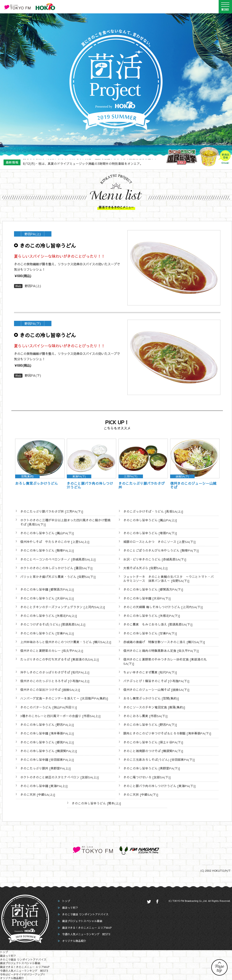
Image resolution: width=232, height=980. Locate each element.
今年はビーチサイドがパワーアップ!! (22, 974)
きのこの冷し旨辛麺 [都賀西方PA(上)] (47, 589)
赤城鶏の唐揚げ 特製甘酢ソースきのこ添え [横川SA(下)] (164, 642)
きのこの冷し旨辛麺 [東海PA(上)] (44, 786)
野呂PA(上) (33, 286)
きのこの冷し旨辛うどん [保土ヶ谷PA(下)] (153, 742)
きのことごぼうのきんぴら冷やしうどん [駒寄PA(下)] (161, 550)
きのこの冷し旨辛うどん (48, 246)
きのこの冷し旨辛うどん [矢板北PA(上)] (49, 616)
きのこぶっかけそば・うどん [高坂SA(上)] (153, 511)
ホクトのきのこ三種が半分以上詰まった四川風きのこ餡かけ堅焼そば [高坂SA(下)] (65, 522)
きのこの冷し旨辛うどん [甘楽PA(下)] (150, 633)
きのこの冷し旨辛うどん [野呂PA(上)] (47, 725)
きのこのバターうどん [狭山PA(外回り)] (49, 707)
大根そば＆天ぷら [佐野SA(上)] (146, 568)
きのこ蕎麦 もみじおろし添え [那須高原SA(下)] (158, 624)
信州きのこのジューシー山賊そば (193, 485)
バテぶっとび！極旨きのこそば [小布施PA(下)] (156, 681)
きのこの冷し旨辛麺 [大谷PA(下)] (147, 598)
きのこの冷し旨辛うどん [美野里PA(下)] (152, 768)
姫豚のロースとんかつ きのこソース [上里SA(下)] (160, 542)
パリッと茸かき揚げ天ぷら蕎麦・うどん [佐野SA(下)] (58, 577)
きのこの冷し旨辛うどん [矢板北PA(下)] (152, 616)
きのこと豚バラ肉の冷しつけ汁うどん (90, 485)
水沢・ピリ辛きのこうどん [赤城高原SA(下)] (155, 559)
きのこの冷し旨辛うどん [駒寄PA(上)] (47, 550)
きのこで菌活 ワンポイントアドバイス (85, 914)
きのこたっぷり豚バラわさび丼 (142, 485)
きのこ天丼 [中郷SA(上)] (38, 795)
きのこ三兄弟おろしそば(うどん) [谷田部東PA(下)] (159, 760)
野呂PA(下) (33, 375)
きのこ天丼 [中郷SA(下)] (141, 795)
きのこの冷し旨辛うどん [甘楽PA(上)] (47, 633)
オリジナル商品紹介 (74, 941)
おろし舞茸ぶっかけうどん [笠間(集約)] (151, 698)
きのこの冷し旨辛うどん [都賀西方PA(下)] (153, 589)
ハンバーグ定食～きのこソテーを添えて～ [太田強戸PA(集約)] (64, 698)
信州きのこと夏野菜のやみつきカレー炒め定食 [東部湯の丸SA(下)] (165, 661)
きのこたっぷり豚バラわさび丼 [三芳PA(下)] (52, 511)
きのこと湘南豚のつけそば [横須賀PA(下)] (153, 751)
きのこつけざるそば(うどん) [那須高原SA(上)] (53, 624)
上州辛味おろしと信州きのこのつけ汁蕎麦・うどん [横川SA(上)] (66, 642)
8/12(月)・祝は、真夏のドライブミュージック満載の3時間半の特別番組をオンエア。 (83, 162)
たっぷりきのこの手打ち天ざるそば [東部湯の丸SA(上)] (60, 659)
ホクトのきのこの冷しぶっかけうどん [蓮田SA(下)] (56, 568)
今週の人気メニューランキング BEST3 (86, 934)
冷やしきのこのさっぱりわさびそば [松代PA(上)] (55, 672)
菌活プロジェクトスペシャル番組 (82, 921)
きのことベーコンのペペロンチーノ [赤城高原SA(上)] (58, 559)
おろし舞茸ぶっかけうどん (37, 483)
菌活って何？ (70, 908)
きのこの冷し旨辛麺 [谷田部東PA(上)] (47, 760)
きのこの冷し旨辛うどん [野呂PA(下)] (150, 725)
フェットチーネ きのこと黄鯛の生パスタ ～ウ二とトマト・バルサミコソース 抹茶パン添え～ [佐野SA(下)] (169, 579)
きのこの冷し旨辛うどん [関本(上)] (96, 803)
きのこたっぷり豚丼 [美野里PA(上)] (46, 768)
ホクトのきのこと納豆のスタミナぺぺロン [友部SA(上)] (60, 777)
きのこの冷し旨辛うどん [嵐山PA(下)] (47, 533)
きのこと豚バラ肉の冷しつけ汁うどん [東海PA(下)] (160, 786)
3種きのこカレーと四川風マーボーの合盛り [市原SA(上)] (60, 716)
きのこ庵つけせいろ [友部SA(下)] (147, 777)
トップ (66, 901)
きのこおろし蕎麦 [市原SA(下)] (146, 716)
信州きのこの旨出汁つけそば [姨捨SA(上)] (50, 690)
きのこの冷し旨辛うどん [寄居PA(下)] (150, 533)
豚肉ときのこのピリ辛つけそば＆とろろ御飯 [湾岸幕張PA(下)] (167, 733)
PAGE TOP (219, 967)
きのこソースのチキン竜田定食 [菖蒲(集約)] (154, 707)
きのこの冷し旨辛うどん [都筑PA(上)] (47, 742)
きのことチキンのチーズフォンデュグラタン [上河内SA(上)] (63, 607)
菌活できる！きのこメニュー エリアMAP (87, 928)
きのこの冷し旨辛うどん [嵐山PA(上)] (150, 520)
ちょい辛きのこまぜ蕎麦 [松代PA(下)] (150, 672)
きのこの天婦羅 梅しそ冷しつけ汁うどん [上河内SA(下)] (163, 607)
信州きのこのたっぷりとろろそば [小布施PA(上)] (55, 681)
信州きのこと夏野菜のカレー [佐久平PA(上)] (52, 651)
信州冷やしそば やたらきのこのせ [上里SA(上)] (55, 542)
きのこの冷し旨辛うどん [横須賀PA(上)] (49, 751)
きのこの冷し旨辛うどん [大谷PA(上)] (47, 598)
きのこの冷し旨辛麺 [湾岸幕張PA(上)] (47, 733)
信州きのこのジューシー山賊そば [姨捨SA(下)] (156, 690)
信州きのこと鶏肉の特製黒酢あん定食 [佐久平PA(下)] (161, 651)
